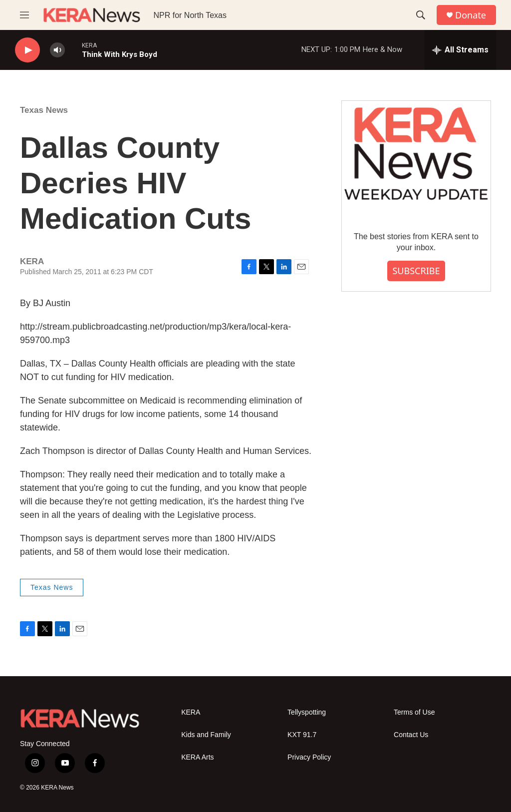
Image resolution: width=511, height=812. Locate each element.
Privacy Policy (309, 757)
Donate (471, 15)
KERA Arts (197, 757)
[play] (27, 50)
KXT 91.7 (302, 735)
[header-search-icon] (421, 15)
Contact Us (411, 735)
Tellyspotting (307, 712)
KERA (191, 712)
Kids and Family (206, 735)
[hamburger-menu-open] (24, 15)
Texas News (44, 110)
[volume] (57, 50)
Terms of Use (414, 712)
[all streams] (460, 50)
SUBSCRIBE (416, 271)
